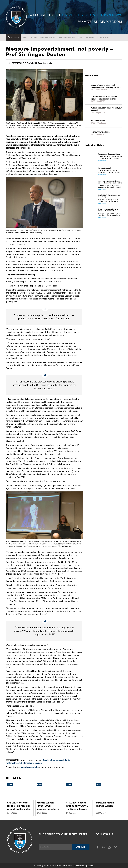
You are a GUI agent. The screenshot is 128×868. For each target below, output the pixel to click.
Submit (80, 847)
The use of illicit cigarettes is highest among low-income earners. (108, 200)
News (25, 38)
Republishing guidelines (85, 866)
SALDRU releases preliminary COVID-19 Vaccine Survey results (78, 806)
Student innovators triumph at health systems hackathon (108, 210)
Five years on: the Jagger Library (109, 154)
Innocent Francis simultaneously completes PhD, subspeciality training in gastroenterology (106, 86)
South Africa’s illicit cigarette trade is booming (110, 196)
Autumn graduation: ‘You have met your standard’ (106, 109)
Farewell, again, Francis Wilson (105, 804)
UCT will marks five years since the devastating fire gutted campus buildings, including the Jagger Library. (110, 157)
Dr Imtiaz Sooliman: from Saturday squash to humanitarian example (104, 98)
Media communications (71, 38)
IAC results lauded (98, 121)
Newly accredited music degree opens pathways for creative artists (110, 182)
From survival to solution (100, 132)
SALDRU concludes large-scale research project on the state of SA (20, 806)
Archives (90, 38)
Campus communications (43, 38)
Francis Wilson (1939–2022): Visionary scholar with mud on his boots (47, 806)
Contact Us (103, 38)
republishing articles (30, 767)
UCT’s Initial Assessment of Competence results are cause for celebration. (110, 171)
